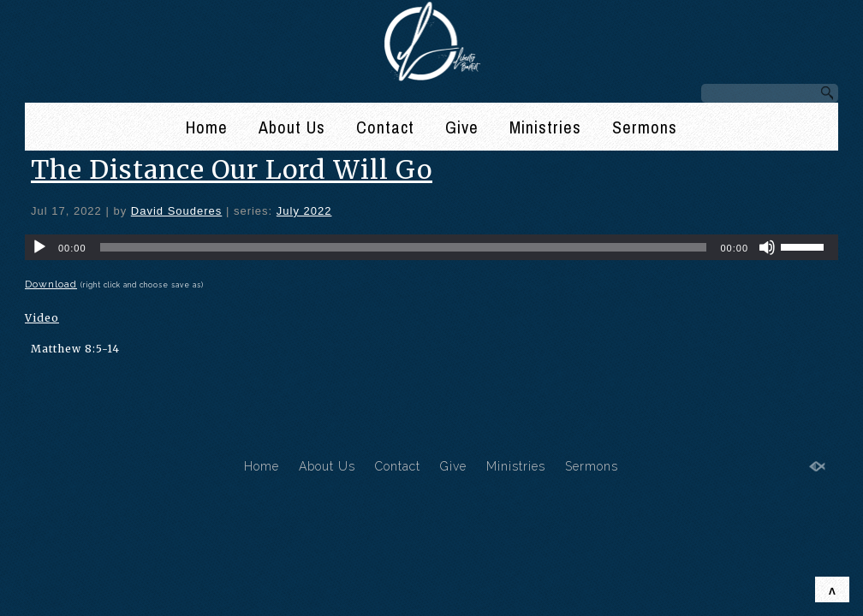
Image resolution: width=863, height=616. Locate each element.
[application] (431, 247)
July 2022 (304, 211)
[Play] (39, 247)
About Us (292, 127)
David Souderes (177, 211)
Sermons (645, 127)
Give (462, 127)
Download (51, 284)
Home (207, 127)
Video (42, 318)
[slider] (404, 247)
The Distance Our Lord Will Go (232, 169)
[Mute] (767, 247)
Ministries (545, 127)
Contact (385, 127)
